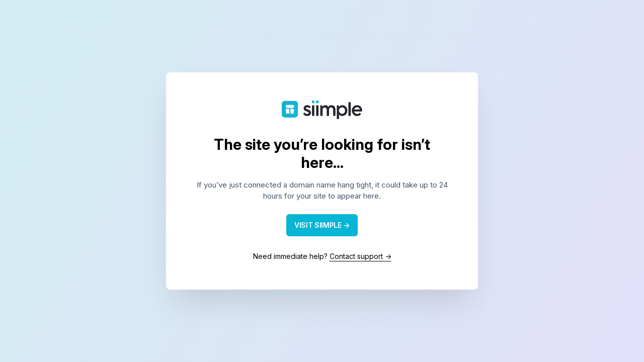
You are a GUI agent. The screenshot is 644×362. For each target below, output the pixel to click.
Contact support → (360, 256)
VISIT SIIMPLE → (322, 225)
